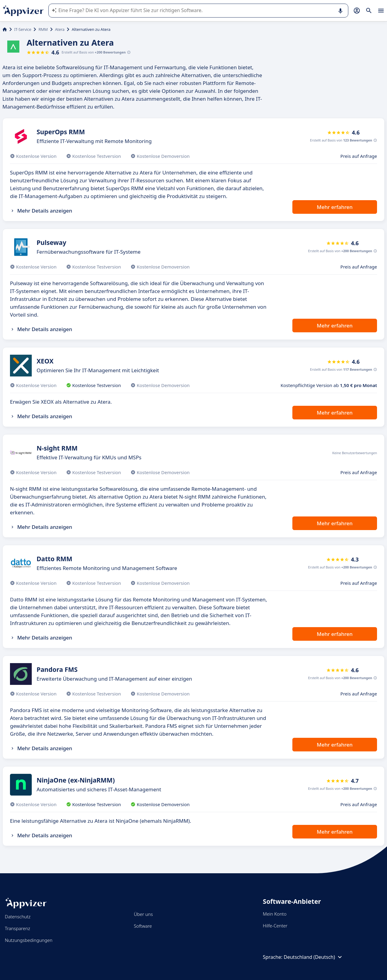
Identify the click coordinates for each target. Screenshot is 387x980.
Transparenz (18, 928)
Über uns (143, 914)
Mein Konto (275, 914)
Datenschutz (18, 917)
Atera (60, 29)
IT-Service (23, 29)
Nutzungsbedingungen (29, 940)
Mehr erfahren (335, 207)
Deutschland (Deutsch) (314, 957)
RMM (43, 29)
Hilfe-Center (275, 926)
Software (143, 926)
